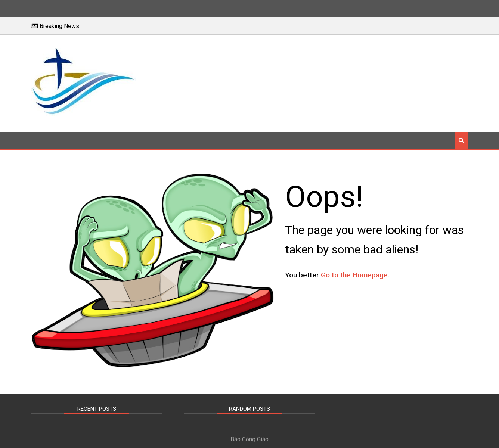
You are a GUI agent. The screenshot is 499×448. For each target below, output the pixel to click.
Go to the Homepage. (363, 275)
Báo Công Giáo (249, 437)
